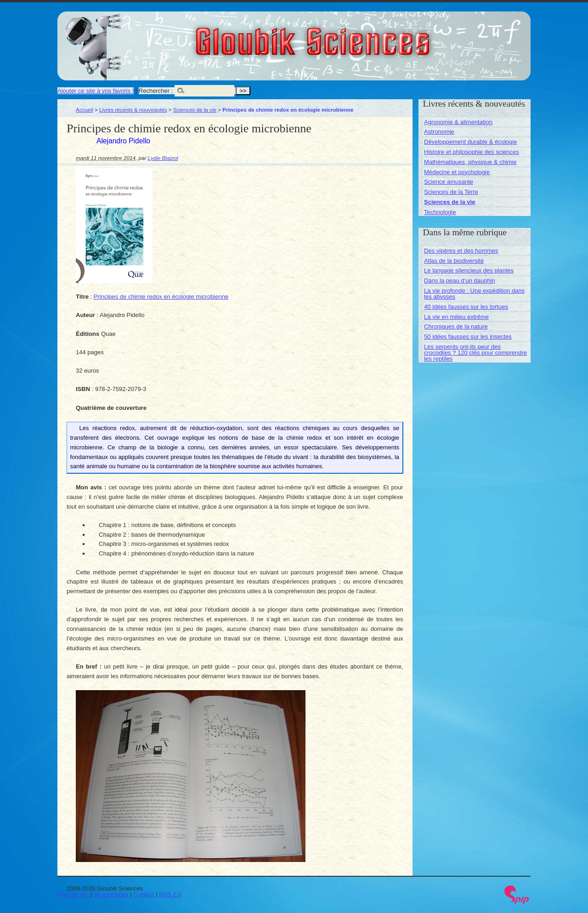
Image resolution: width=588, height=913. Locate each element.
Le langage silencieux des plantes (469, 270)
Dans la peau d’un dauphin (460, 281)
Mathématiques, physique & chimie (470, 162)
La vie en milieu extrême (456, 317)
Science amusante (449, 182)
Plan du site (73, 894)
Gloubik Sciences (365, 36)
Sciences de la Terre (451, 192)
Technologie (440, 212)
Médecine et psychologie (457, 172)
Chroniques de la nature (456, 326)
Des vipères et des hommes (461, 251)
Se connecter (111, 894)
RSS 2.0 (170, 894)
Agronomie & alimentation (458, 122)
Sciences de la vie (195, 110)
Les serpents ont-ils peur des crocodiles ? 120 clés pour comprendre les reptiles (475, 353)
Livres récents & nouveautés (133, 110)
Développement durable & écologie (470, 142)
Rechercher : (156, 91)
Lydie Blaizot (163, 158)
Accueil (85, 110)
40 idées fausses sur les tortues (466, 307)
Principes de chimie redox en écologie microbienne (161, 297)
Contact (144, 894)
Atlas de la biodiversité (454, 261)
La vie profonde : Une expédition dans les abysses (474, 294)
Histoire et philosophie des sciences (472, 152)
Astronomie (439, 132)
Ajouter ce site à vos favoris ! (96, 91)
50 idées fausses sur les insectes (468, 337)
